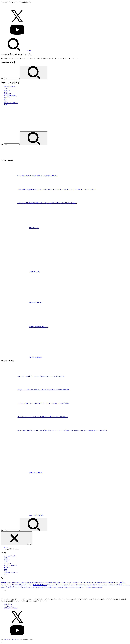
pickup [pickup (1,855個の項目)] (123, 582)
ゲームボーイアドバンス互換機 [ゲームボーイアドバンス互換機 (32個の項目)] (106, 585)
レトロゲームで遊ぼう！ (13, 639)
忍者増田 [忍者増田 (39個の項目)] (94, 587)
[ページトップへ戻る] (1, 643)
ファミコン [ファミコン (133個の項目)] (48, 587)
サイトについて (9, 606)
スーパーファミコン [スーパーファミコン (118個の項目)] (21, 587)
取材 (6, 99)
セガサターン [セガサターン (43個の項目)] (31, 587)
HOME (6, 547)
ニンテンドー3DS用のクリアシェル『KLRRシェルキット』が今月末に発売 (41, 376)
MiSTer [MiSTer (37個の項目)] (76, 583)
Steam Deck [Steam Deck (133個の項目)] (24, 585)
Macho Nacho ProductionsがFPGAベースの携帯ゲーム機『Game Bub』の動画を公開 (43, 417)
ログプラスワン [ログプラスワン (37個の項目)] (81, 587)
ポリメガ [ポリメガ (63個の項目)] (62, 587)
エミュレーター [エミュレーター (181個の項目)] (53, 585)
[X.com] (17, 22)
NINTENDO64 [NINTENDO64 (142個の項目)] (92, 582)
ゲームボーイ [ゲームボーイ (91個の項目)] (81, 585)
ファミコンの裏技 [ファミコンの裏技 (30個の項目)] (56, 587)
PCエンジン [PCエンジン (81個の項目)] (116, 583)
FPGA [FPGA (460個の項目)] (58, 582)
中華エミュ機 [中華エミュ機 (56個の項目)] (88, 587)
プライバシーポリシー (11, 608)
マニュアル (8, 94)
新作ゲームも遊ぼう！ (11, 103)
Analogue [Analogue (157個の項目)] (4, 582)
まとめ (6, 92)
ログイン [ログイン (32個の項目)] (75, 587)
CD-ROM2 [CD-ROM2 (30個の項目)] (47, 583)
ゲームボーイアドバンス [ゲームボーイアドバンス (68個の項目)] (92, 585)
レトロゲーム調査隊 (10, 96)
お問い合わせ (8, 604)
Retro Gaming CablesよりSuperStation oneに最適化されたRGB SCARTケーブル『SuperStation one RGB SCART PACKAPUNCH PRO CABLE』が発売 (62, 430)
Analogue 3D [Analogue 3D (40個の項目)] (10, 583)
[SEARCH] (16, 50)
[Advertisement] (65, 119)
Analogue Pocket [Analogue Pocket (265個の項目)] (25, 582)
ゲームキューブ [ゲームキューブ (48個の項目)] (73, 585)
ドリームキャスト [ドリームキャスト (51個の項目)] (39, 587)
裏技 (6, 105)
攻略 (6, 101)
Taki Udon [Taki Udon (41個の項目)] (30, 585)
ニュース (7, 90)
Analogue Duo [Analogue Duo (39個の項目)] (16, 583)
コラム (6, 88)
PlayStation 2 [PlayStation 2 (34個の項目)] (9, 585)
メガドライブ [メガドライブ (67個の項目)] (69, 587)
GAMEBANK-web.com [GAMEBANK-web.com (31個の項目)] (65, 583)
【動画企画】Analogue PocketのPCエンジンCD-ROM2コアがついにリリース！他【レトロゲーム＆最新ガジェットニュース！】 (56, 189)
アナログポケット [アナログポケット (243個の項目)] (40, 585)
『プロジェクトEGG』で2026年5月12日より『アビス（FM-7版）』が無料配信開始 (43, 403)
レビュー (7, 97)
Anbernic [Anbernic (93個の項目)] (34, 582)
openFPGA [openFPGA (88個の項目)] (109, 582)
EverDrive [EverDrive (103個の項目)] (52, 583)
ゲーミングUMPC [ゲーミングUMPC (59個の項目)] (64, 585)
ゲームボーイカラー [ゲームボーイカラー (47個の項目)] (118, 585)
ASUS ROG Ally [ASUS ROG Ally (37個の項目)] (41, 583)
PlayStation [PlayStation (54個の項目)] (3, 585)
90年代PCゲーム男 (10, 86)
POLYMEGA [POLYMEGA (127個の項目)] (16, 585)
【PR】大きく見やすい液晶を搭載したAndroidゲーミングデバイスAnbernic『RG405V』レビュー (47, 203)
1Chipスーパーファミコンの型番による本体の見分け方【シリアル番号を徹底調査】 (44, 390)
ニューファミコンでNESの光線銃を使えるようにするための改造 (37, 176)
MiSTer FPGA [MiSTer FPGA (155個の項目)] (82, 582)
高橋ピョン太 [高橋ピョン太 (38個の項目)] (99, 587)
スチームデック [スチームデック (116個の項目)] (9, 587)
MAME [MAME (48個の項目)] (72, 583)
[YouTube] (17, 36)
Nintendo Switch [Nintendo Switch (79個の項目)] (101, 583)
